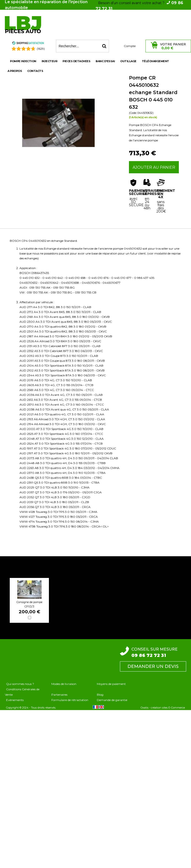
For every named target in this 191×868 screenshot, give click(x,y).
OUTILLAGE (128, 61)
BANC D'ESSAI (105, 61)
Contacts (35, 71)
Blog (100, 695)
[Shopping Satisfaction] (28, 44)
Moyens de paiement (111, 684)
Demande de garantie (112, 700)
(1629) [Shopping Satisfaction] (41, 49)
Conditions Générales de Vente (22, 692)
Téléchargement (155, 61)
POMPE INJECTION (23, 61)
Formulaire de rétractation (70, 700)
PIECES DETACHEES (76, 61)
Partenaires (59, 695)
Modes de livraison (64, 684)
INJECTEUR (50, 61)
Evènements (15, 700)
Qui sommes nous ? (20, 684)
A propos (15, 71)
